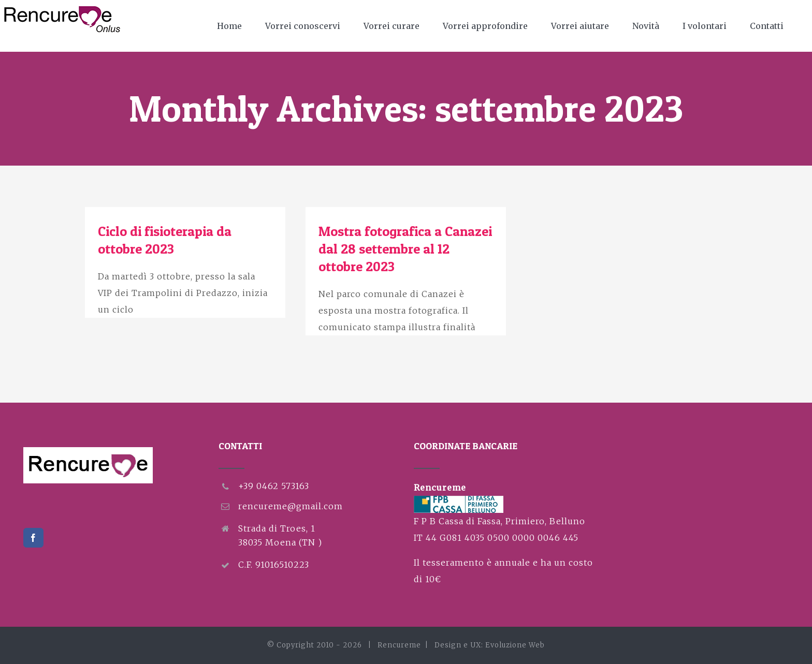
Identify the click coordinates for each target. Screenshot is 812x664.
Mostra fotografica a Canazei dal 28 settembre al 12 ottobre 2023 (405, 249)
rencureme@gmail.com (291, 506)
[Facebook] (33, 538)
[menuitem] (236, 26)
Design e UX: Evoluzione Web (490, 645)
